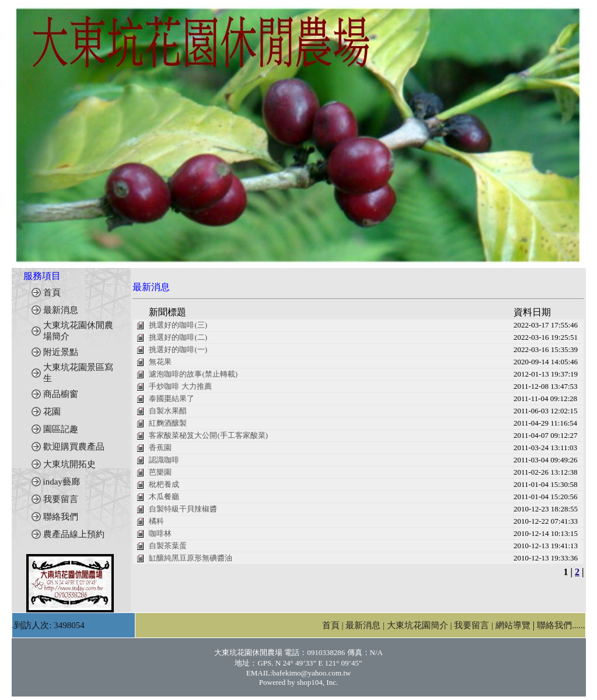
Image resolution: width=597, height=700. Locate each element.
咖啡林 (160, 533)
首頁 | (334, 625)
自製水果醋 (168, 411)
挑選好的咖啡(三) (178, 325)
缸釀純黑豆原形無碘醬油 (191, 558)
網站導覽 (513, 625)
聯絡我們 (61, 517)
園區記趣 (61, 429)
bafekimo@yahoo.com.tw (312, 673)
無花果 (160, 362)
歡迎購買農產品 (74, 447)
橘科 (156, 521)
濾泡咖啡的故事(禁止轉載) (193, 374)
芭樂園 (160, 472)
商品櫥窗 (61, 394)
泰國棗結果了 (172, 398)
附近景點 (61, 352)
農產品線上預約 (74, 534)
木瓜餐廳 (164, 497)
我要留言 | (475, 625)
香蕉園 (160, 447)
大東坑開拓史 (69, 464)
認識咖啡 (164, 460)
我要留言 (61, 499)
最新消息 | (366, 625)
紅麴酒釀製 (168, 423)
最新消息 (61, 310)
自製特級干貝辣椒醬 (183, 509)
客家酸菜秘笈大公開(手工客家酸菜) (208, 435)
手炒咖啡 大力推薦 (180, 386)
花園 (52, 412)
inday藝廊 (62, 482)
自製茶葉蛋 (168, 546)
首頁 (52, 292)
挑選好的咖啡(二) (178, 337)
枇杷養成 (164, 484)
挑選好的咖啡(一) (178, 349)
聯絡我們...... (561, 625)
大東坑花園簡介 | (421, 625)
